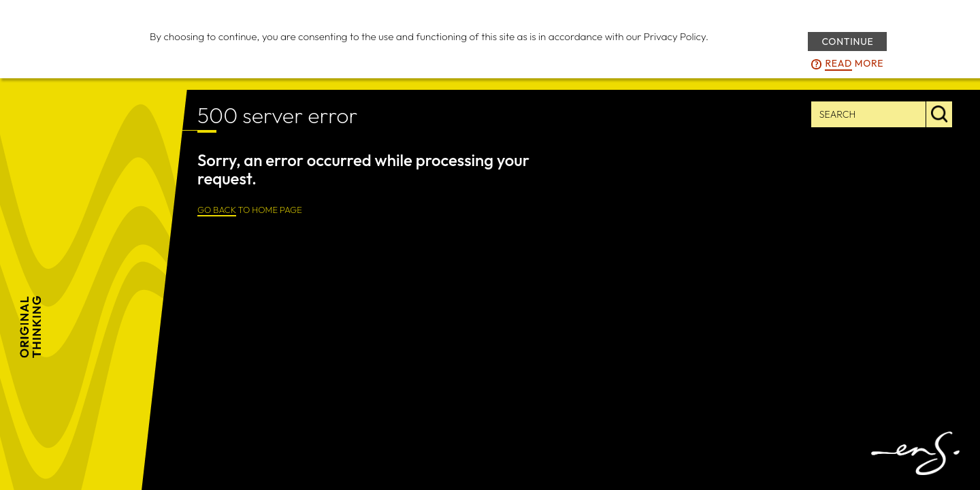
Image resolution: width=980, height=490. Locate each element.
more (854, 64)
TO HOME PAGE (250, 210)
